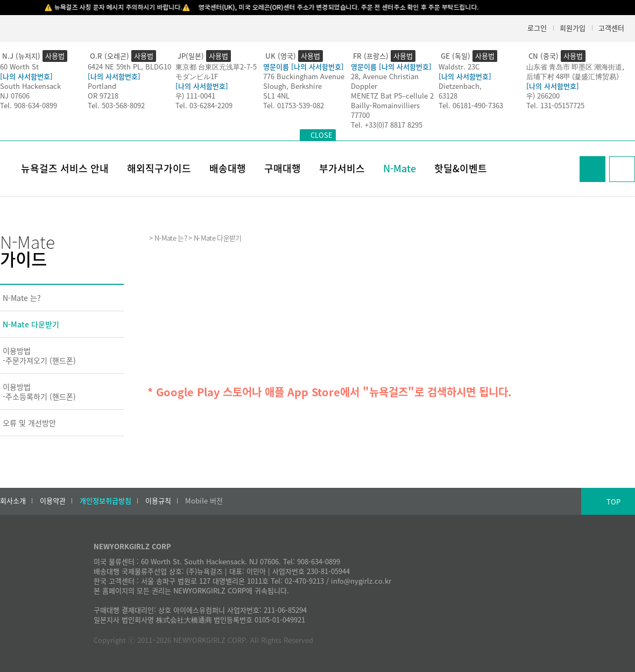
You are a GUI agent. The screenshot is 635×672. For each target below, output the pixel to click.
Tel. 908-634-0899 (29, 105)
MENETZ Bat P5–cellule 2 (392, 96)
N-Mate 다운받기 (31, 324)
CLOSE (322, 135)
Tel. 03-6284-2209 (204, 105)
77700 (360, 115)
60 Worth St (19, 66)
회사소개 (13, 501)
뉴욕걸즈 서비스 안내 (65, 168)
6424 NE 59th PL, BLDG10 (129, 66)
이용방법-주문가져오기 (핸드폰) (39, 355)
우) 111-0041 (195, 96)
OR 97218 (103, 96)
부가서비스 (342, 168)
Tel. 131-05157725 (555, 105)
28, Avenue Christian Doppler (385, 81)
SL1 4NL (276, 96)
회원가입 (573, 28)
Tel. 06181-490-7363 (471, 105)
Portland (102, 86)
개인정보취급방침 (105, 501)
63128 (448, 96)
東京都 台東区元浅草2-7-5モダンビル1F (216, 71)
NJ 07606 (15, 96)
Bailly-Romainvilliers (385, 105)
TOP (613, 502)
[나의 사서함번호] (26, 76)
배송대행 (228, 168)
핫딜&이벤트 (461, 168)
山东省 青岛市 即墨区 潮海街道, (575, 66)
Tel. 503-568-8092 (116, 105)
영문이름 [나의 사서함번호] (304, 66)
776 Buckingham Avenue (304, 76)
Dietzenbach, (460, 86)
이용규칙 (158, 501)
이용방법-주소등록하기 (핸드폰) (39, 391)
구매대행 (283, 168)
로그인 (537, 28)
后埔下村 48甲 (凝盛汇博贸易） (575, 76)
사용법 (55, 56)
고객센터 (611, 28)
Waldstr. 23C (459, 66)
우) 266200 (543, 96)
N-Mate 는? (22, 298)
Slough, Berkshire (292, 86)
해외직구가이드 (159, 168)
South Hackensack (30, 86)
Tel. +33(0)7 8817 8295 (387, 125)
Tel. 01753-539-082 (294, 105)
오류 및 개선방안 (29, 423)
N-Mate (400, 168)
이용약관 (53, 501)
